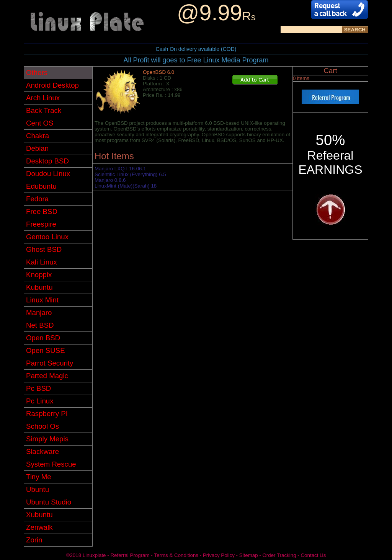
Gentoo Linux (47, 237)
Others (37, 73)
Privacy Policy (219, 555)
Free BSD (42, 211)
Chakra (38, 136)
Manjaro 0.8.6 (110, 180)
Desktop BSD (47, 161)
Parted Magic (47, 376)
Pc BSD (38, 388)
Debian (37, 148)
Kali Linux (42, 262)
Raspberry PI (47, 414)
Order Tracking (279, 555)
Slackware (42, 451)
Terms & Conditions (176, 555)
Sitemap (249, 555)
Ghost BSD (44, 249)
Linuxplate (94, 555)
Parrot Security (50, 363)
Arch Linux (43, 98)
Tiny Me (39, 477)
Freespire (41, 224)
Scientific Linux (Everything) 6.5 (130, 174)
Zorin (34, 540)
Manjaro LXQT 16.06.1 (120, 169)
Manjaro (39, 313)
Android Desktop (52, 85)
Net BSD (40, 325)
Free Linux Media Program (228, 60)
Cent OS (40, 123)
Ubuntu (38, 489)
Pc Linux (40, 401)
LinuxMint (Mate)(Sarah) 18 (126, 186)
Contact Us (313, 555)
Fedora (37, 199)
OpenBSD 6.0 (158, 72)
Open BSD (43, 338)
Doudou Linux (48, 174)
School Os (42, 426)
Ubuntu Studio (49, 502)
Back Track (44, 110)
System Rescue (51, 464)
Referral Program (130, 555)
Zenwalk (39, 527)
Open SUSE (46, 350)
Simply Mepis (47, 439)
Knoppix (39, 275)
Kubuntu (39, 287)
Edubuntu (41, 186)
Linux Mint (42, 300)
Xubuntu (39, 515)
